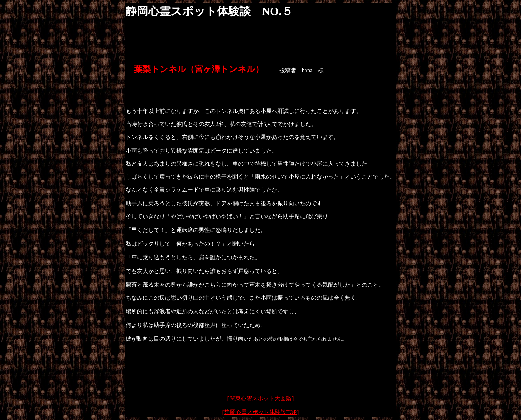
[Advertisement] (260, 372)
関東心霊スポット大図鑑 (260, 398)
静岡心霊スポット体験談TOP (260, 412)
